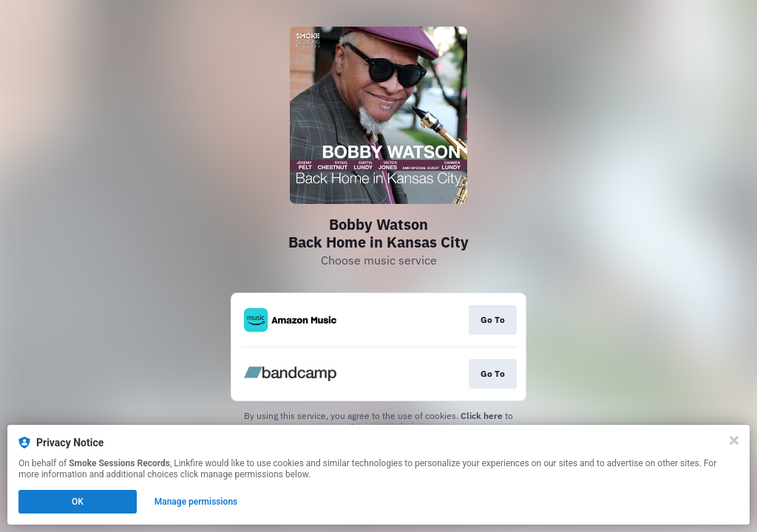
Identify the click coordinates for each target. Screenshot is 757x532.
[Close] (734, 440)
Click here (482, 416)
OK (78, 502)
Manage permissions (196, 502)
